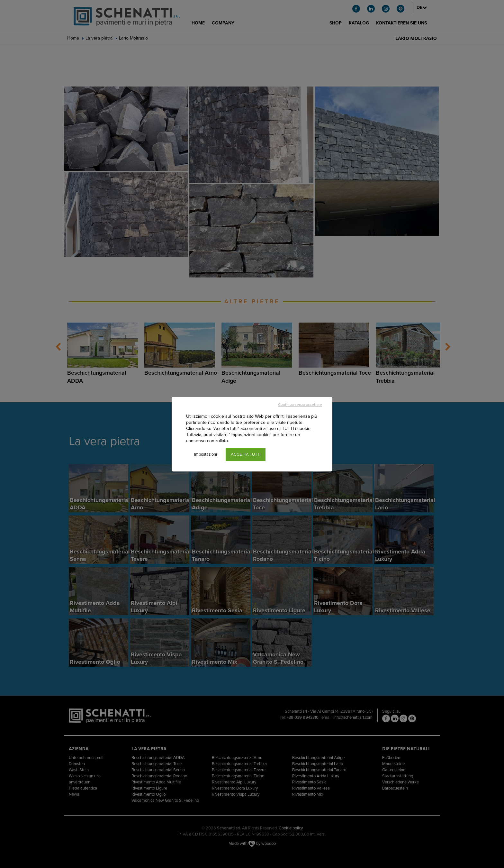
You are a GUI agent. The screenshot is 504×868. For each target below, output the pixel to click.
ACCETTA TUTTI (246, 454)
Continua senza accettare (300, 405)
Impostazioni (206, 454)
